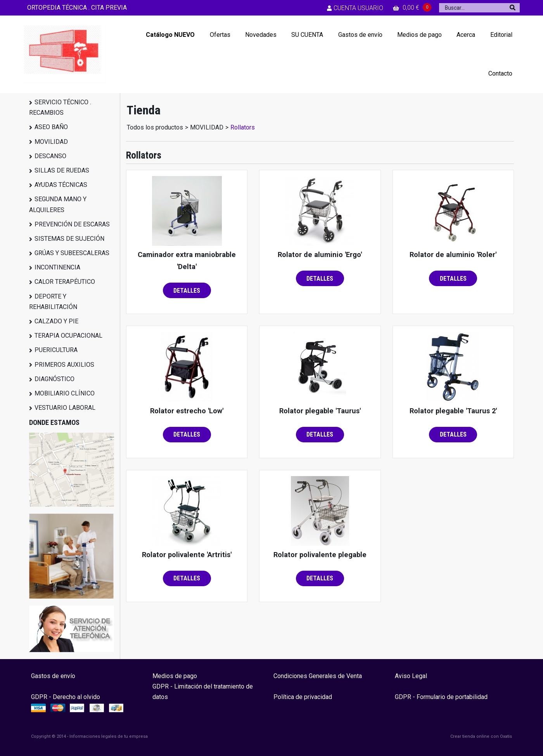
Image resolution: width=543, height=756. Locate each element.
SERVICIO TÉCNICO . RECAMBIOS (60, 107)
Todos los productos (155, 127)
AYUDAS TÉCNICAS (61, 185)
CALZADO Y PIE (56, 321)
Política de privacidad (303, 697)
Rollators (243, 127)
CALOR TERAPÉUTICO (65, 282)
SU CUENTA (307, 35)
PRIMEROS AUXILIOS (64, 365)
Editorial (501, 35)
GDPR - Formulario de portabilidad (441, 697)
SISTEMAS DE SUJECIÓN (69, 239)
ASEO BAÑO (51, 127)
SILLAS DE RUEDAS (62, 170)
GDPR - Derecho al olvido (66, 697)
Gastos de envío (360, 35)
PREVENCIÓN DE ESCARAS (72, 224)
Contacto (500, 73)
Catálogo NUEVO (170, 35)
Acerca (466, 35)
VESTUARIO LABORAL (65, 408)
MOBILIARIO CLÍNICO (65, 393)
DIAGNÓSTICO (54, 379)
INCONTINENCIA (57, 267)
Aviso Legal (411, 676)
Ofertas (220, 35)
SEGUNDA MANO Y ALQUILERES (58, 204)
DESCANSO (50, 156)
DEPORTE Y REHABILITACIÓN (53, 302)
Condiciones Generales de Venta (318, 676)
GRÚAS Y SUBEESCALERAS (72, 253)
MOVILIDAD (51, 142)
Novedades (261, 35)
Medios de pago (419, 35)
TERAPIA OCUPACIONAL (68, 336)
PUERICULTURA (56, 350)
